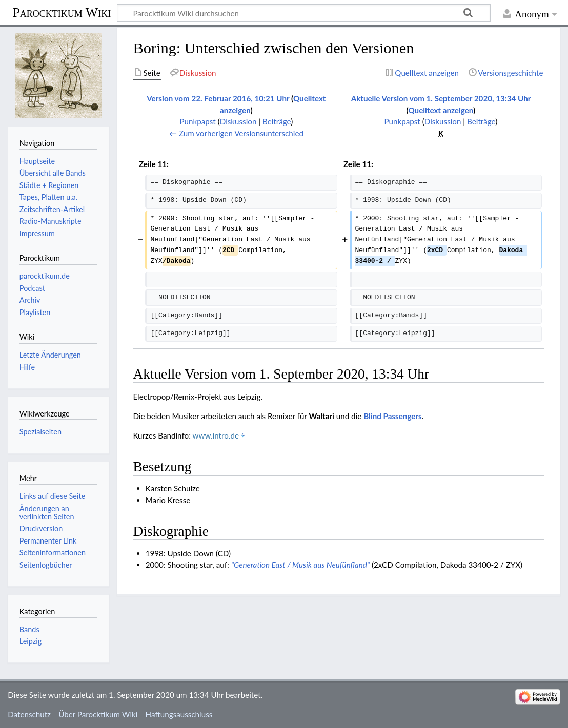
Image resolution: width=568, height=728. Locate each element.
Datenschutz (29, 714)
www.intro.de (216, 435)
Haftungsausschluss (179, 714)
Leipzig (31, 641)
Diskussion (238, 121)
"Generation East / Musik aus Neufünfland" (300, 565)
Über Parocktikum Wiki (98, 714)
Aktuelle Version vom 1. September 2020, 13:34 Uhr (441, 98)
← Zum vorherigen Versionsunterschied (236, 133)
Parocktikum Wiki (62, 12)
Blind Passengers (393, 416)
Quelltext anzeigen (441, 110)
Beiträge (277, 121)
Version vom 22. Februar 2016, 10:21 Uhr (218, 98)
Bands (29, 629)
